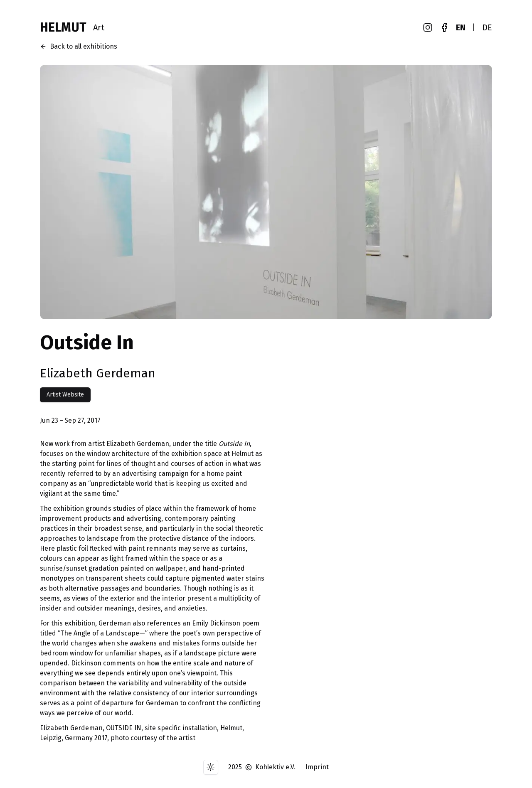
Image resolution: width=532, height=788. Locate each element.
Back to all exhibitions (79, 46)
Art (99, 27)
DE (487, 27)
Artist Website (65, 395)
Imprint (317, 767)
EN (461, 27)
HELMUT (63, 27)
